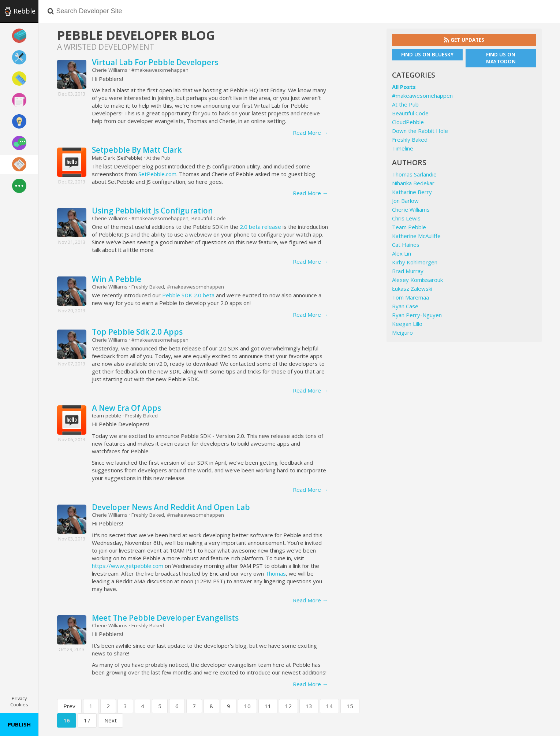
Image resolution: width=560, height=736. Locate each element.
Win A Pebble (117, 279)
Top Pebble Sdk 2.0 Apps (137, 332)
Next (111, 720)
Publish (19, 724)
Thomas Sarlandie (414, 174)
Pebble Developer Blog (136, 35)
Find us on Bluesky (427, 55)
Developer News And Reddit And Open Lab (171, 507)
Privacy (19, 698)
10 (247, 706)
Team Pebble (409, 227)
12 (288, 706)
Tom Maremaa (410, 297)
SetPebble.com (157, 174)
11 (268, 706)
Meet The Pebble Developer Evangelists (165, 618)
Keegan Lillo (407, 324)
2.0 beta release (260, 227)
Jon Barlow (405, 201)
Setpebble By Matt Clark (137, 150)
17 (87, 720)
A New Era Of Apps (126, 408)
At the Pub (158, 158)
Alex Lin (402, 253)
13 (309, 706)
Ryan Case (405, 306)
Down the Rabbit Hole (420, 131)
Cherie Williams (110, 70)
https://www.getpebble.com (128, 566)
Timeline (403, 148)
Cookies (19, 705)
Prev (69, 706)
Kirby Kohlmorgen (415, 262)
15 (350, 706)
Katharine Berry (412, 192)
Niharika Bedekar (413, 183)
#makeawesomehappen (160, 70)
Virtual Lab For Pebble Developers (155, 62)
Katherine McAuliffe (416, 236)
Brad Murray (408, 271)
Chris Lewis (406, 218)
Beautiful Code (209, 218)
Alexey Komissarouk (417, 280)
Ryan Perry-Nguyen (417, 315)
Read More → (310, 133)
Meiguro (402, 332)
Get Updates (464, 40)
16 (67, 720)
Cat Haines (406, 245)
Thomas (276, 573)
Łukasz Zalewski (412, 289)
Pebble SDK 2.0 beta (188, 295)
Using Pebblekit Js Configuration (152, 211)
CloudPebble (408, 122)
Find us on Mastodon (501, 58)
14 (329, 706)
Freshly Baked (148, 287)
